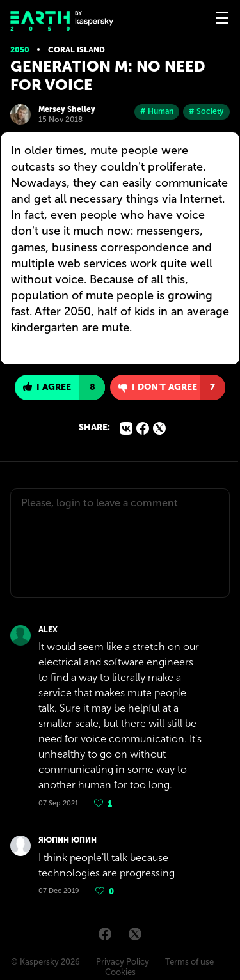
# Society (206, 111)
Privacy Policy (123, 962)
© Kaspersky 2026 (45, 962)
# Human (157, 111)
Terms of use (189, 962)
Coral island (76, 50)
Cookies (120, 972)
